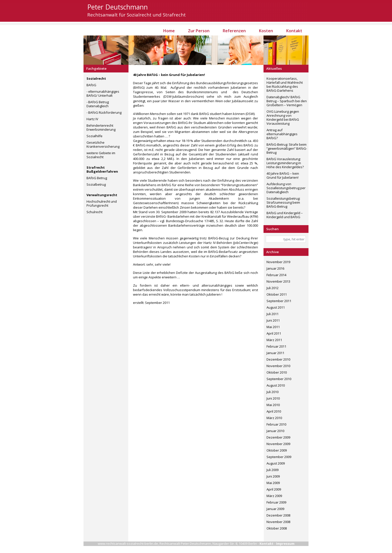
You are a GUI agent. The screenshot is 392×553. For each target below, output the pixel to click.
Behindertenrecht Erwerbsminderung (101, 127)
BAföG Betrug (97, 178)
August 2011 (276, 307)
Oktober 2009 (277, 450)
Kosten (266, 31)
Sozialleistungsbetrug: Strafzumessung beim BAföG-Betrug (283, 202)
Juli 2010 (272, 392)
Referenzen (234, 31)
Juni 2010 (273, 398)
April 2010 (274, 411)
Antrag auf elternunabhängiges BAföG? (282, 134)
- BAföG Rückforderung (104, 112)
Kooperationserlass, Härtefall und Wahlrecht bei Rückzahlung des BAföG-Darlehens (285, 84)
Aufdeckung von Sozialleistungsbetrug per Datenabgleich (286, 188)
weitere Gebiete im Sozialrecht (101, 155)
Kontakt (294, 31)
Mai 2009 (273, 483)
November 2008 (278, 522)
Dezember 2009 (278, 437)
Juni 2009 (273, 476)
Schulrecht (94, 212)
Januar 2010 (275, 431)
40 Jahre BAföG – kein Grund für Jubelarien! (283, 175)
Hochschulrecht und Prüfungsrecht (102, 203)
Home (169, 31)
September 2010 (279, 379)
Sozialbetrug (96, 184)
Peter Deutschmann (117, 7)
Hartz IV (92, 119)
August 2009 (276, 463)
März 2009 (274, 496)
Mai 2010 (273, 405)
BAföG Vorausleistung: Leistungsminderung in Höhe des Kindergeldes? (285, 163)
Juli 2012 (272, 288)
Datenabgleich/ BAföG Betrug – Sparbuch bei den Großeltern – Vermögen (287, 101)
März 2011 (274, 340)
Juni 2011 (273, 320)
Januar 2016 (275, 268)
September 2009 (279, 457)
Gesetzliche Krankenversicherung (103, 144)
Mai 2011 (273, 327)
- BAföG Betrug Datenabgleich (98, 104)
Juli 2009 (272, 470)
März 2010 (274, 418)
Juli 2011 (272, 314)
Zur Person (199, 31)
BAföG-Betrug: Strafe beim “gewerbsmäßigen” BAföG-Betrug (287, 148)
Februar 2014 (276, 275)
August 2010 (276, 385)
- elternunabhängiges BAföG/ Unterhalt (103, 93)
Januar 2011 (275, 353)
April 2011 (274, 333)
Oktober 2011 (277, 294)
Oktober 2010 (277, 372)
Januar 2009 (275, 509)
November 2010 (278, 366)
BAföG (91, 85)
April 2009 (274, 489)
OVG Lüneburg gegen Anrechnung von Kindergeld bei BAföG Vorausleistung (283, 117)
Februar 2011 (276, 346)
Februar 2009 (276, 502)
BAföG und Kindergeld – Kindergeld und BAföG (285, 215)
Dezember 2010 (278, 359)
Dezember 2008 (278, 515)
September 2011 (279, 301)
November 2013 (278, 281)
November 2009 (278, 444)
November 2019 (278, 262)
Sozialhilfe (94, 136)
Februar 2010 (276, 424)
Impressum (285, 544)
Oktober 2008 (277, 528)
